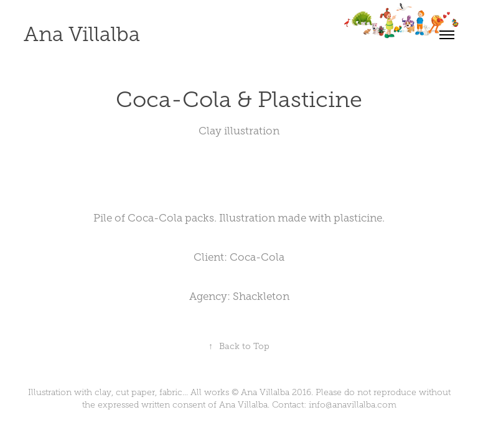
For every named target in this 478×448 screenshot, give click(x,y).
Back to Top (239, 346)
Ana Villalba (82, 34)
